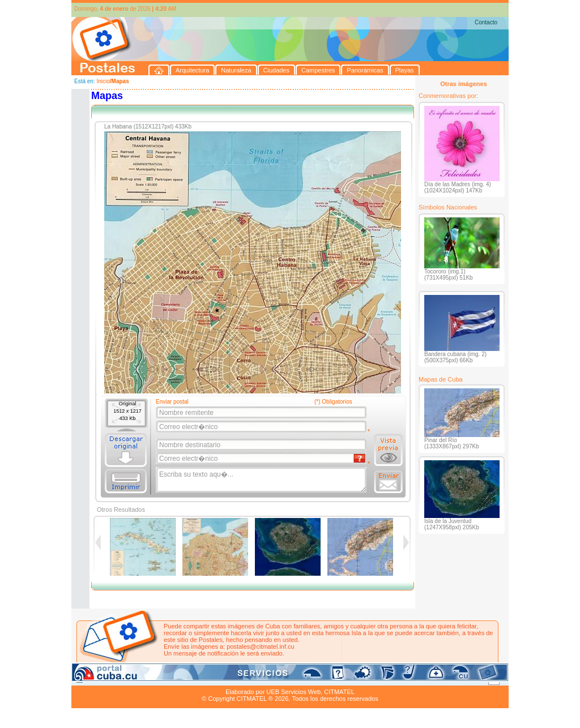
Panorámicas (253, 679)
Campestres (213, 679)
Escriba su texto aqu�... (262, 480)
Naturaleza (145, 679)
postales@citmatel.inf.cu (260, 646)
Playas (286, 679)
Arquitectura (107, 679)
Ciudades (178, 679)
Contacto (486, 22)
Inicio (103, 81)
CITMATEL (339, 692)
